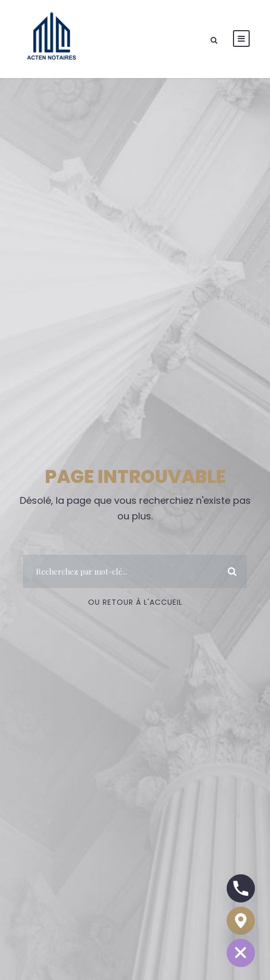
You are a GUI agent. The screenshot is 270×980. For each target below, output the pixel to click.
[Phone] (241, 888)
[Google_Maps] (241, 921)
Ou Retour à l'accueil (135, 602)
